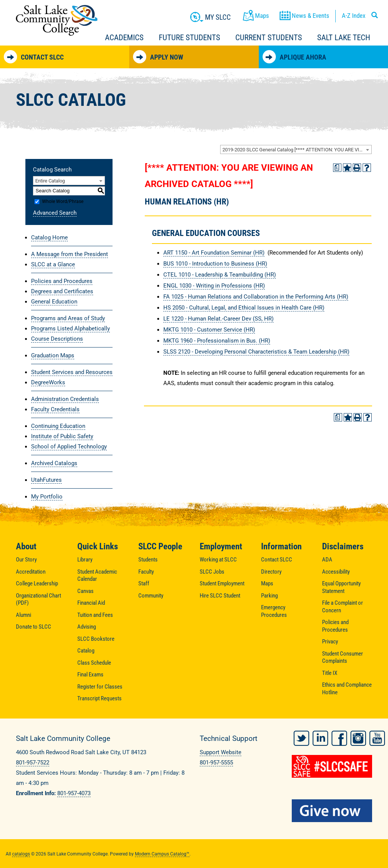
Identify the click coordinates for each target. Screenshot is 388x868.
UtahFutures (46, 480)
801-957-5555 (216, 763)
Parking (269, 596)
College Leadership (37, 583)
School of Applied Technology (69, 447)
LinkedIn (320, 737)
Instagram (358, 737)
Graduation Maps (53, 355)
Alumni (23, 615)
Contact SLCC (34, 57)
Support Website (221, 752)
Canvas (85, 591)
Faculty (146, 572)
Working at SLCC (218, 560)
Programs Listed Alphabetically (70, 329)
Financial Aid (91, 603)
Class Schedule (94, 663)
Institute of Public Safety (62, 436)
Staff (144, 583)
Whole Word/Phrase (63, 201)
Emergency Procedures (274, 611)
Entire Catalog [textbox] (50, 181)
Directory (271, 572)
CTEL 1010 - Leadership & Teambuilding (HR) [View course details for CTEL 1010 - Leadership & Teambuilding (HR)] (220, 275)
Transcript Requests (99, 698)
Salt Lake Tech (344, 38)
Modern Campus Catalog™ (162, 853)
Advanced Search (55, 213)
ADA (327, 560)
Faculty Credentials (55, 409)
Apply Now (158, 57)
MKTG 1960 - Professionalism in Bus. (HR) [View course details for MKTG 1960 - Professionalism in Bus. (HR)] (217, 341)
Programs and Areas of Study (68, 318)
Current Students (269, 38)
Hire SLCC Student (220, 596)
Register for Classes (100, 687)
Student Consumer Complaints (343, 657)
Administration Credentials (65, 399)
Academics (124, 38)
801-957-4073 (74, 793)
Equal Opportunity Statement (341, 587)
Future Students (189, 38)
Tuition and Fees (95, 615)
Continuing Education (58, 426)
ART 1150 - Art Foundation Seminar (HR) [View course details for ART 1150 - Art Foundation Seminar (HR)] (214, 253)
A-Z (354, 16)
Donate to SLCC (34, 627)
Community (151, 596)
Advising (87, 627)
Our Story (26, 560)
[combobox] (296, 149)
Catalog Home (49, 237)
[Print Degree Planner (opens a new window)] (337, 168)
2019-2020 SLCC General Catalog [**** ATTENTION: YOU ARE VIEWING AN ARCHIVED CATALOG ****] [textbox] (297, 150)
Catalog (86, 651)
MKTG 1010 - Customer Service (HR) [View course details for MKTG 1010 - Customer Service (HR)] (209, 330)
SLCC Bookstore (96, 639)
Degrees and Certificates (62, 291)
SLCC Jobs (212, 572)
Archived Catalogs (54, 463)
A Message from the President (70, 254)
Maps (267, 583)
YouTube (377, 737)
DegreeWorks (48, 382)
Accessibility (336, 572)
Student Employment (222, 583)
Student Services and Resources (72, 372)
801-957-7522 (33, 763)
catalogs (21, 853)
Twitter (301, 737)
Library (85, 560)
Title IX (330, 673)
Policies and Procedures (62, 281)
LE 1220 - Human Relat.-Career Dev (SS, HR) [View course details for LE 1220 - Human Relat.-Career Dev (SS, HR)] (218, 319)
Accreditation (31, 572)
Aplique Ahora (294, 57)
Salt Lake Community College (57, 20)
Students (148, 560)
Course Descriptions (57, 339)
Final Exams (90, 675)
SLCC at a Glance (53, 264)
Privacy (330, 642)
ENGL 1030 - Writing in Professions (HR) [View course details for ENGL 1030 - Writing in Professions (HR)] (214, 286)
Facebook (339, 737)
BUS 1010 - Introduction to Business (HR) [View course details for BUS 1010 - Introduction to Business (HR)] (215, 264)
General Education (54, 302)
